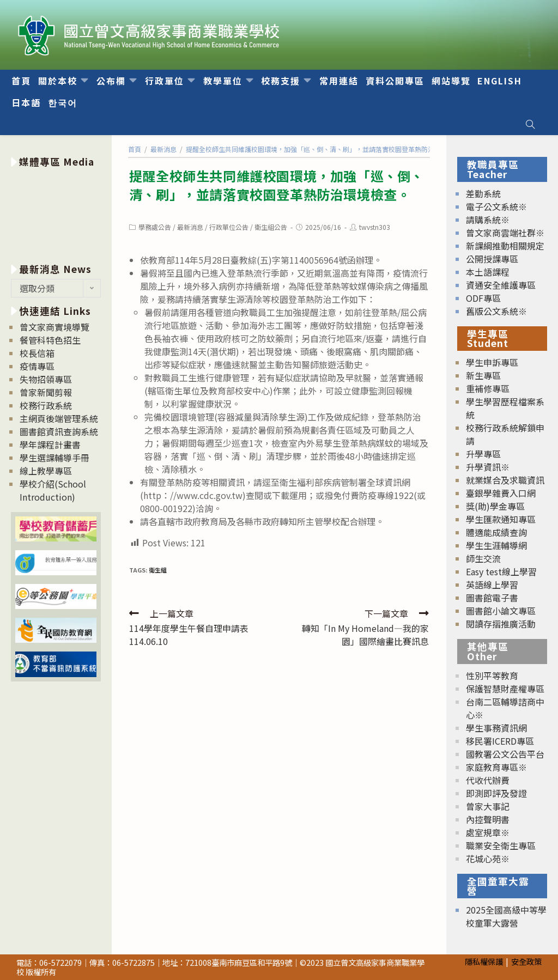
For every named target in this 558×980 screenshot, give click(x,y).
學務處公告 (155, 227)
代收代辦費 (488, 780)
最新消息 (190, 227)
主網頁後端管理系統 (59, 418)
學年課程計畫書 (50, 445)
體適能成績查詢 (496, 532)
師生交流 (483, 558)
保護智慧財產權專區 (505, 689)
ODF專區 (483, 298)
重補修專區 (488, 388)
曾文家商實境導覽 (54, 327)
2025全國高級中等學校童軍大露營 (506, 916)
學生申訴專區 (492, 362)
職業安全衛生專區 (501, 845)
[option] (56, 213)
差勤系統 (483, 193)
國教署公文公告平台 (505, 754)
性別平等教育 (492, 675)
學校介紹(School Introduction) (53, 490)
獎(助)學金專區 (495, 506)
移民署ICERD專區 (500, 741)
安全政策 (526, 961)
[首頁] (135, 149)
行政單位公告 (229, 227)
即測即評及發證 (496, 793)
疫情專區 (37, 366)
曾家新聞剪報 (46, 392)
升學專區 (483, 454)
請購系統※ (488, 220)
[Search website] (530, 124)
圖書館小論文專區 (501, 611)
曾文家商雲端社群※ (505, 233)
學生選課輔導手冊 (54, 458)
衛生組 (158, 570)
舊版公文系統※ (496, 311)
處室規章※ (488, 832)
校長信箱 (37, 353)
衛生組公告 (271, 227)
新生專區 (483, 375)
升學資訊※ (488, 467)
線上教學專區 (46, 471)
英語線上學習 (492, 585)
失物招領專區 (46, 379)
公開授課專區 (492, 259)
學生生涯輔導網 (496, 545)
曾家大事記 (488, 806)
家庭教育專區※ (496, 767)
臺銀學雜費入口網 (501, 493)
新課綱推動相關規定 (505, 246)
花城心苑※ (488, 859)
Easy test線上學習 (501, 571)
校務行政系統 (46, 405)
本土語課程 (488, 272)
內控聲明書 (488, 819)
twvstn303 (375, 227)
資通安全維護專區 (501, 285)
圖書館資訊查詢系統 (59, 431)
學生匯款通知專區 (501, 519)
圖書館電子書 (492, 598)
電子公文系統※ (496, 206)
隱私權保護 (484, 961)
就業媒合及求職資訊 (505, 480)
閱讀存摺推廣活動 (501, 624)
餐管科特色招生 (50, 340)
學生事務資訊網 (496, 728)
